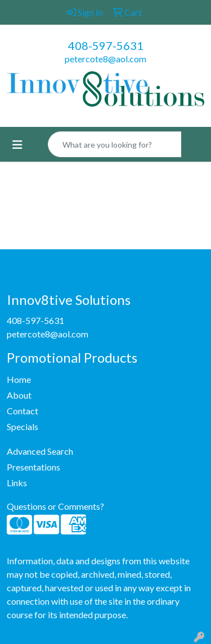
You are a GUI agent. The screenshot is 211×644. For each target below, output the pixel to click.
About (19, 395)
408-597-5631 (106, 45)
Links (17, 483)
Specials (23, 426)
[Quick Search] (115, 144)
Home (19, 379)
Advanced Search (40, 451)
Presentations (33, 467)
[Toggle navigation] (17, 145)
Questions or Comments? (55, 506)
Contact (23, 411)
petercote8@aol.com (105, 59)
